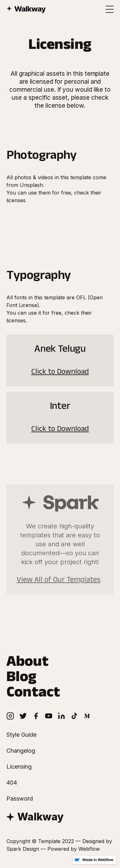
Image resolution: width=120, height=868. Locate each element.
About (28, 664)
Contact (33, 694)
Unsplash (31, 185)
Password (20, 799)
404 (12, 783)
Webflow (89, 849)
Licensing (19, 767)
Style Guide (21, 735)
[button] (110, 9)
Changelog (21, 751)
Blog (21, 679)
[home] (23, 7)
